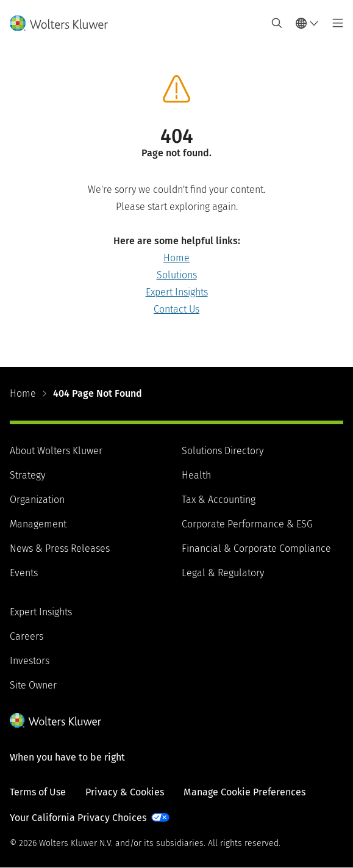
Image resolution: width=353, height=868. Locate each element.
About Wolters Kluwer (56, 451)
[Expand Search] (277, 23)
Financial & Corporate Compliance (256, 548)
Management (38, 524)
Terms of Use (38, 792)
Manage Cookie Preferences (244, 792)
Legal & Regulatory (223, 573)
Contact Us (176, 309)
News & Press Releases (60, 548)
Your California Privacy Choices (78, 818)
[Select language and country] (307, 23)
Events (24, 573)
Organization (37, 500)
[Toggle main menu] (334, 23)
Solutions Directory (223, 451)
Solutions (177, 275)
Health (196, 475)
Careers (27, 636)
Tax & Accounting (219, 500)
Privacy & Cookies (125, 792)
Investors (30, 661)
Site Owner (33, 685)
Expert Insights (177, 292)
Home (176, 258)
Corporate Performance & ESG (247, 524)
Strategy (27, 475)
